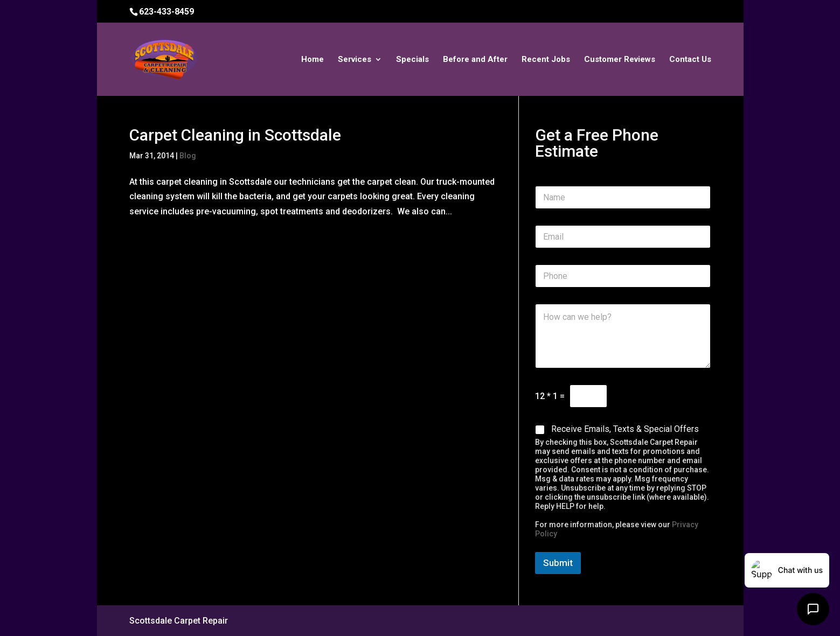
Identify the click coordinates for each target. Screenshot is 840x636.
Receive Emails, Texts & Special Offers (625, 429)
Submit (558, 563)
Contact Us (690, 60)
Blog (188, 156)
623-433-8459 (166, 12)
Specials (412, 60)
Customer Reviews (620, 60)
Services (355, 60)
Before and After (475, 60)
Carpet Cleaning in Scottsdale (235, 135)
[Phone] (623, 276)
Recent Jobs (546, 60)
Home (313, 60)
